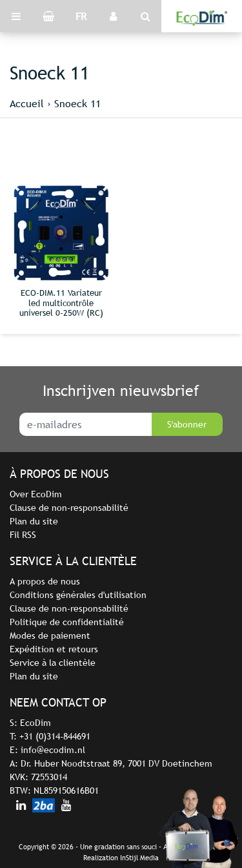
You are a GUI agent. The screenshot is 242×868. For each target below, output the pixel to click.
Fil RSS (23, 535)
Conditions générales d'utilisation (78, 595)
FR (81, 16)
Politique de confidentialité (67, 622)
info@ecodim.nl (53, 750)
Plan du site (34, 521)
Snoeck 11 (77, 103)
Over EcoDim (36, 494)
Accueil (27, 103)
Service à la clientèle (53, 663)
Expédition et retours (54, 649)
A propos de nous (45, 581)
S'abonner (187, 424)
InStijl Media (139, 858)
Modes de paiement (50, 635)
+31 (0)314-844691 (55, 736)
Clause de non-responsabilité (69, 508)
